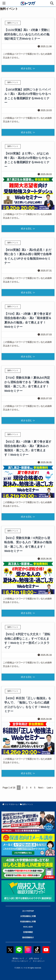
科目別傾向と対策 (28, 921)
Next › (41, 788)
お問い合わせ (34, 958)
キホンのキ (28, 927)
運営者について (18, 958)
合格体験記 (28, 932)
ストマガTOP (28, 911)
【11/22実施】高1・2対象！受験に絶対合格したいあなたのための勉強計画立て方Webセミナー (27, 34)
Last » (50, 788)
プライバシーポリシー (20, 961)
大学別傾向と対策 (28, 916)
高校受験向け (28, 937)
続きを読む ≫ (28, 68)
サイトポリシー (39, 961)
